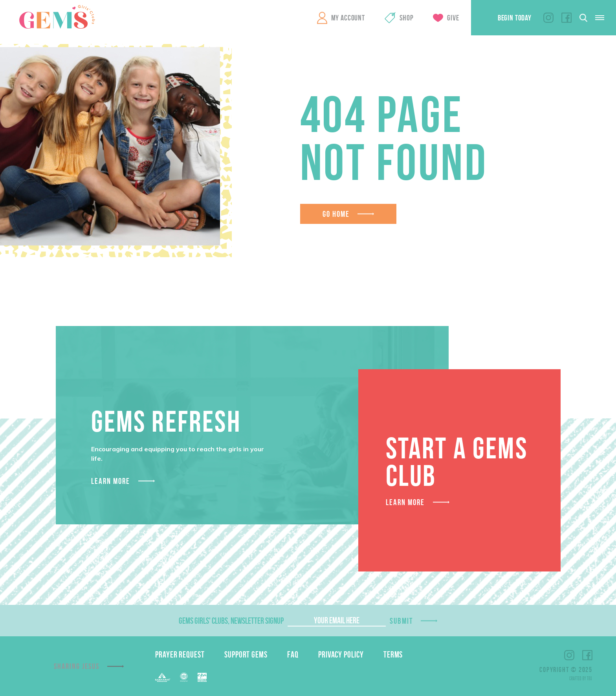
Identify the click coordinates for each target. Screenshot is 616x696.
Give (453, 18)
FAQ (293, 654)
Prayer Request (180, 654)
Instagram (548, 18)
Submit (401, 621)
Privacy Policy (341, 654)
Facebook (566, 18)
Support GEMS (246, 654)
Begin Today (515, 18)
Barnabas (163, 677)
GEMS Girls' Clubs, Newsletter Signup (231, 621)
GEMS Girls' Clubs (57, 17)
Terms (393, 654)
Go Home (336, 214)
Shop (406, 18)
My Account (348, 18)
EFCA (184, 677)
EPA (202, 677)
